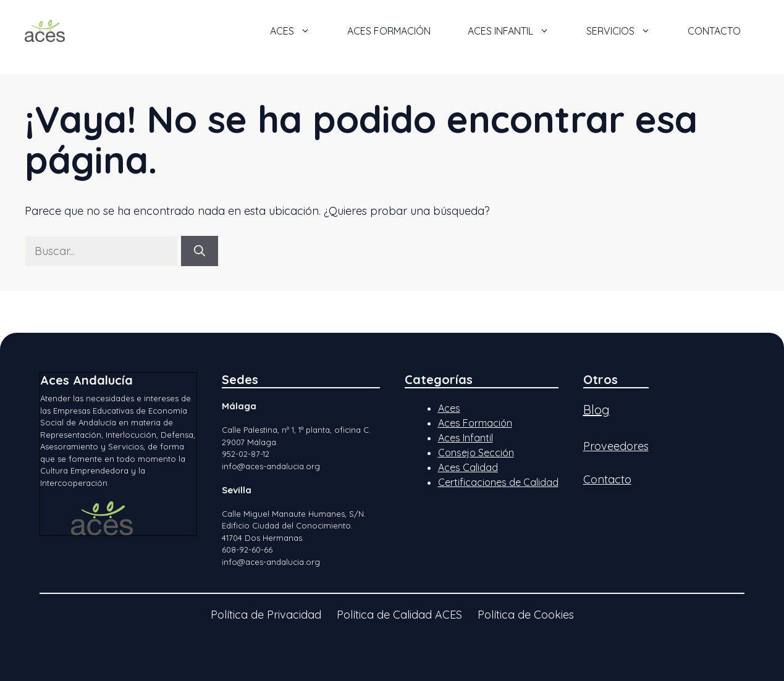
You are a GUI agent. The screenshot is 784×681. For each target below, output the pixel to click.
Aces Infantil (466, 438)
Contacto (714, 31)
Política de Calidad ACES (399, 615)
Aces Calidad (468, 467)
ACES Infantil (518, 31)
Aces (449, 408)
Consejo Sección (476, 453)
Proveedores (616, 446)
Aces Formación (475, 423)
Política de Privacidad (266, 615)
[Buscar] (200, 251)
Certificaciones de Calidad (498, 482)
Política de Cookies (526, 615)
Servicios (628, 31)
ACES (299, 31)
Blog (596, 410)
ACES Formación (389, 31)
